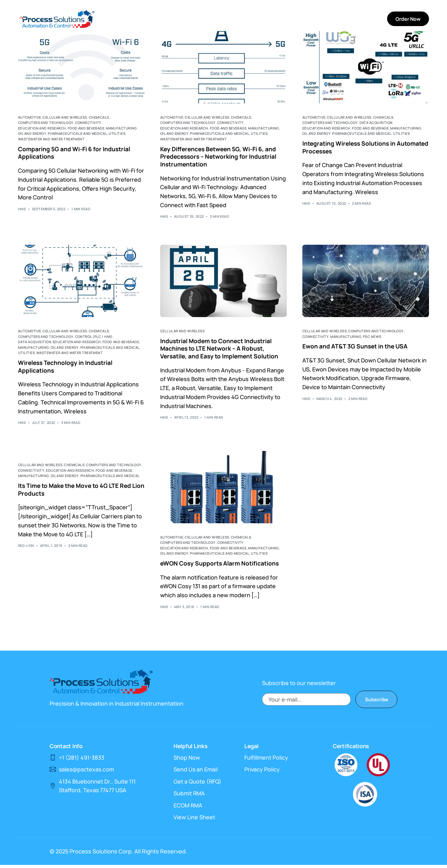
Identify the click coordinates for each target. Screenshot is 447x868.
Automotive (29, 117)
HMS (22, 209)
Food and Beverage (86, 128)
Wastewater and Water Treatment (51, 139)
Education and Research (42, 128)
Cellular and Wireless (65, 117)
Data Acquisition (376, 123)
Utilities (117, 133)
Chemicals (99, 117)
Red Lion (26, 548)
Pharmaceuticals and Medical (77, 133)
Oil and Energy (32, 133)
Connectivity (88, 123)
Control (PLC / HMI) (94, 337)
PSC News (372, 337)
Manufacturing (121, 128)
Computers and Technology (46, 123)
